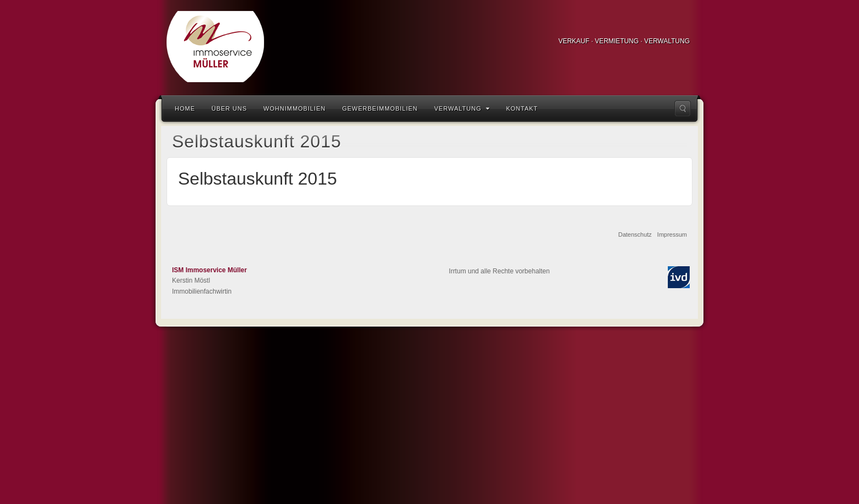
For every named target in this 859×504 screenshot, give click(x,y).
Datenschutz (635, 234)
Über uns (229, 108)
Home (185, 108)
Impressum (672, 234)
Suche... (683, 108)
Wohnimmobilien (295, 108)
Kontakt (522, 108)
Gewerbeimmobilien (380, 108)
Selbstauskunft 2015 (257, 179)
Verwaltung (462, 108)
